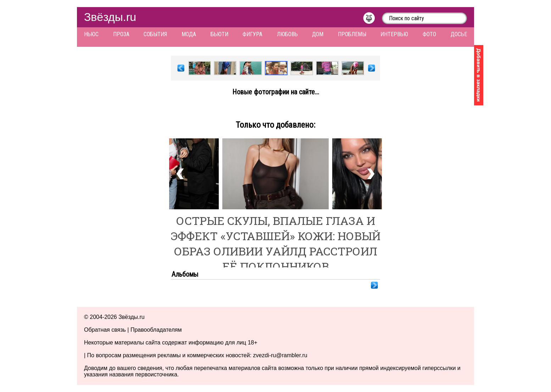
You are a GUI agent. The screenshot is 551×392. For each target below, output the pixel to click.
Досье (459, 34)
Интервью (394, 34)
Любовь (287, 34)
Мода (189, 34)
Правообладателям (156, 330)
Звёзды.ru (110, 17)
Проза (121, 34)
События (155, 34)
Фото (429, 34)
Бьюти (219, 34)
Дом (318, 34)
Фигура (252, 34)
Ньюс (91, 34)
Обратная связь (105, 330)
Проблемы (352, 34)
